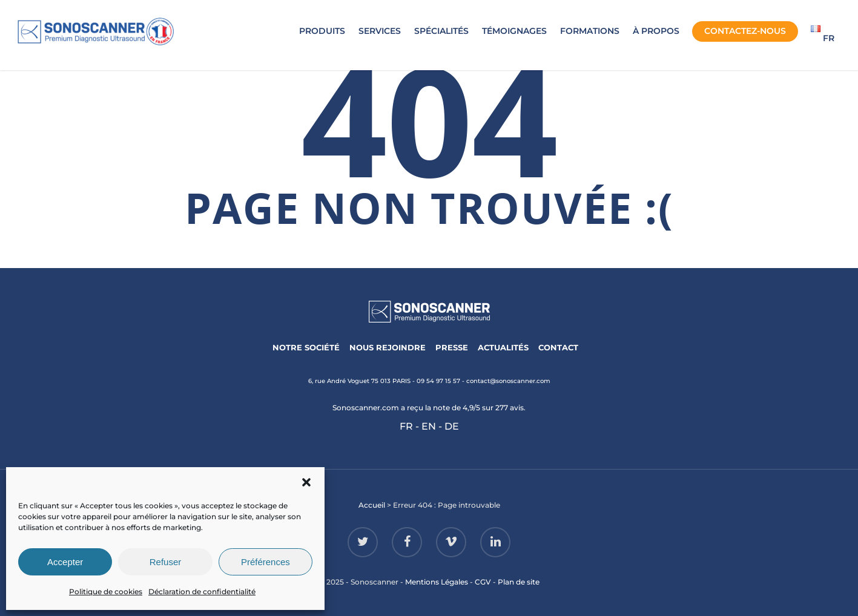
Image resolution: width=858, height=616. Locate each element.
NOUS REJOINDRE (388, 347)
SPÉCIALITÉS (441, 31)
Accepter (65, 562)
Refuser (166, 562)
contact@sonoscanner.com (508, 381)
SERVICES (380, 31)
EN (429, 426)
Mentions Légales (437, 582)
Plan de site (519, 582)
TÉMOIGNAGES (514, 31)
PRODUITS (322, 31)
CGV (483, 582)
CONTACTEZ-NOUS (745, 31)
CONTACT (558, 347)
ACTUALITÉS (503, 347)
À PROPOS (656, 31)
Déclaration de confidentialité (202, 591)
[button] (306, 482)
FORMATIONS (590, 31)
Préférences (266, 562)
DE (452, 426)
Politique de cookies (106, 591)
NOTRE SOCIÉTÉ (306, 347)
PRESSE (452, 347)
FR (406, 426)
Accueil (372, 505)
